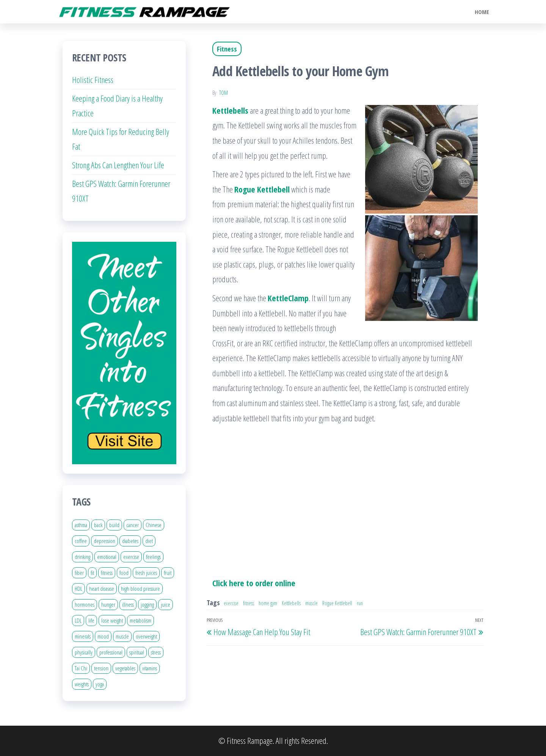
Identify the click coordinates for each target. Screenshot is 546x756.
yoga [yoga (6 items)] (100, 684)
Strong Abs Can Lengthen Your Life (118, 165)
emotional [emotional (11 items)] (107, 557)
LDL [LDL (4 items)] (78, 620)
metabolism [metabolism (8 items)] (140, 620)
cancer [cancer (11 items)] (133, 525)
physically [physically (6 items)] (84, 652)
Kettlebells (291, 603)
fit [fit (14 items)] (92, 573)
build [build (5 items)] (114, 525)
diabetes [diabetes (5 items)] (130, 541)
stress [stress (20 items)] (156, 652)
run (360, 603)
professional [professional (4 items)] (111, 652)
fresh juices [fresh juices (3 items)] (146, 573)
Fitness (227, 49)
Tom (224, 93)
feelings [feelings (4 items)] (153, 557)
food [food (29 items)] (124, 573)
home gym (268, 603)
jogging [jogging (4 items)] (147, 604)
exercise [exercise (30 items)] (131, 557)
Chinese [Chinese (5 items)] (154, 525)
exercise (231, 603)
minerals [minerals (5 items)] (83, 636)
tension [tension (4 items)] (101, 668)
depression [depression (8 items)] (104, 541)
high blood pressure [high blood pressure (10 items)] (140, 589)
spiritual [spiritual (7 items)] (137, 652)
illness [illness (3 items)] (128, 604)
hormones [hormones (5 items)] (85, 604)
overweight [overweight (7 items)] (146, 636)
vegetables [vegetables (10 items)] (125, 668)
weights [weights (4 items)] (82, 684)
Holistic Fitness (93, 80)
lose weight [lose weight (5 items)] (112, 620)
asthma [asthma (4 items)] (81, 525)
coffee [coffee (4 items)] (81, 541)
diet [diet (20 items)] (149, 541)
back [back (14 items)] (98, 525)
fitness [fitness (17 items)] (107, 573)
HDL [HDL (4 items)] (78, 589)
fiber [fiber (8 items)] (79, 573)
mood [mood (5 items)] (103, 636)
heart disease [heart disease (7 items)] (102, 589)
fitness (249, 603)
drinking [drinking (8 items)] (82, 557)
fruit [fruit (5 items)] (168, 573)
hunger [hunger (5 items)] (108, 604)
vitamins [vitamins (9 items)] (150, 668)
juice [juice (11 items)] (166, 604)
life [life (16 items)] (91, 620)
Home (482, 12)
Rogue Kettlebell (337, 603)
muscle (311, 603)
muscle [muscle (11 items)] (122, 636)
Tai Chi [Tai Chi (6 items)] (81, 668)
